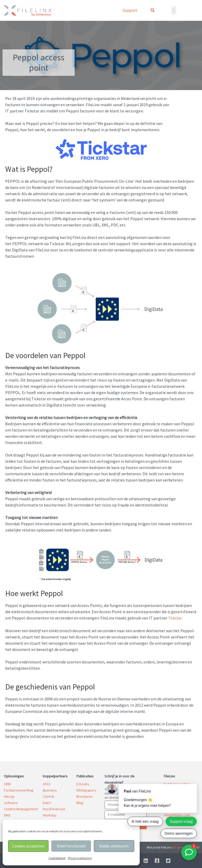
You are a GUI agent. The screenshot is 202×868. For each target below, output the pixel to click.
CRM (7, 784)
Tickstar (175, 618)
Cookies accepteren (28, 846)
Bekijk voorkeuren (114, 846)
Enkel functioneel (71, 846)
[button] (152, 10)
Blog (80, 802)
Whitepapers (86, 790)
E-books (83, 784)
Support (130, 10)
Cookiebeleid (57, 858)
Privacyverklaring (80, 858)
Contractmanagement (21, 809)
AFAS (47, 784)
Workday (50, 815)
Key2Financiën (54, 809)
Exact (47, 802)
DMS (7, 815)
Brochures (84, 796)
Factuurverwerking (19, 790)
